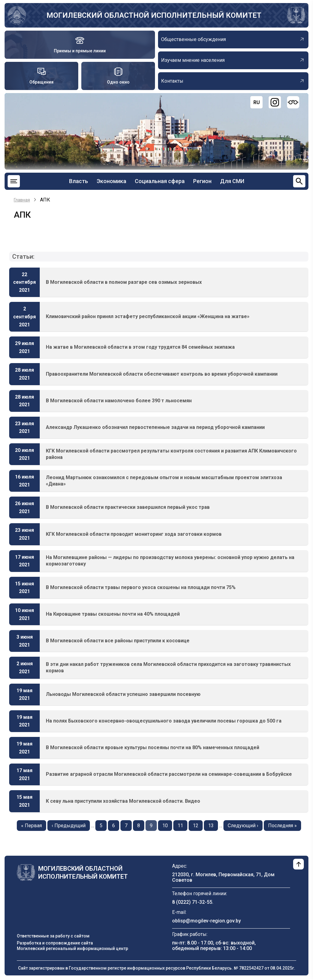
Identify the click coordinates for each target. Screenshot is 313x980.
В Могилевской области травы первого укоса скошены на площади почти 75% (141, 587)
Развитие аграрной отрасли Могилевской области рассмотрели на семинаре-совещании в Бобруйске (169, 774)
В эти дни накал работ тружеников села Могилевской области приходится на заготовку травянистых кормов (168, 667)
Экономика (111, 181)
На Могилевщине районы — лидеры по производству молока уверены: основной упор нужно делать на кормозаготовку (170, 561)
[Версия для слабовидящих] (293, 102)
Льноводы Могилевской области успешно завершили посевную (123, 694)
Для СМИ (232, 181)
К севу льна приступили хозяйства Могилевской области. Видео (123, 801)
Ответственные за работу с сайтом (53, 936)
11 (182, 825)
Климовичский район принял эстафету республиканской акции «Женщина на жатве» (148, 316)
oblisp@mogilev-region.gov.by (206, 921)
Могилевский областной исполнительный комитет (154, 15)
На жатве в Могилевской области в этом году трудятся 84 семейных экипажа (140, 347)
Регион (202, 181)
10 (167, 825)
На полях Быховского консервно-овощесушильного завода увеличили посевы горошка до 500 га (164, 721)
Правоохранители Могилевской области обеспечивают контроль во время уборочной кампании (162, 374)
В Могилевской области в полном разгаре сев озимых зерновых (124, 282)
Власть (79, 181)
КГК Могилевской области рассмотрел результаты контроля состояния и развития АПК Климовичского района (171, 454)
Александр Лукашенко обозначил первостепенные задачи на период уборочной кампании (155, 427)
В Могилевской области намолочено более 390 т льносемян (119, 401)
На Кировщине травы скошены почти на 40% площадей (113, 614)
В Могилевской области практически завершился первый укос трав (128, 507)
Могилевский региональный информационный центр (72, 948)
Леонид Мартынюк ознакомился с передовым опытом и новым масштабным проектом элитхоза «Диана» (164, 481)
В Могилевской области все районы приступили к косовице (118, 641)
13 (213, 825)
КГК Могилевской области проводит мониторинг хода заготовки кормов (134, 534)
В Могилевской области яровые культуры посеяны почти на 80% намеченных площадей (153, 747)
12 (198, 825)
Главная (22, 200)
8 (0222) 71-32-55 (192, 902)
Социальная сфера (160, 181)
